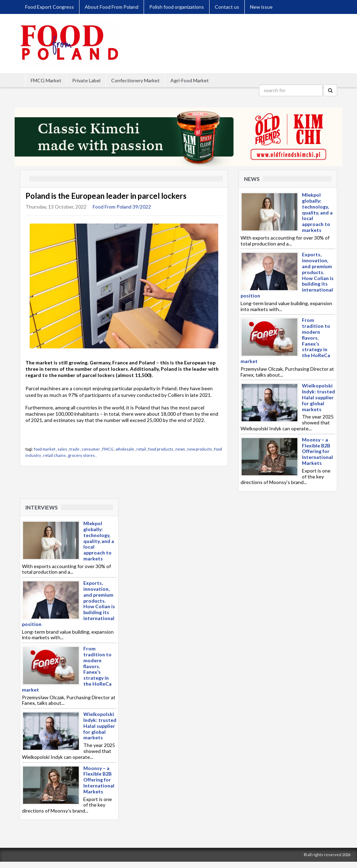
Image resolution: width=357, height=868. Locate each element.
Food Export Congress (50, 7)
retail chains (55, 455)
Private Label (86, 80)
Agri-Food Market (190, 80)
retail (141, 449)
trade (74, 449)
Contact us (227, 7)
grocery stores (81, 455)
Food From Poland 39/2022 (122, 207)
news (180, 449)
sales (62, 449)
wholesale (125, 449)
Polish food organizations (177, 7)
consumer (91, 449)
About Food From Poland (112, 7)
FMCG (108, 449)
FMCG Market (46, 80)
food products (161, 449)
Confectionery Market (135, 80)
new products (200, 449)
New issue (261, 7)
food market (45, 449)
